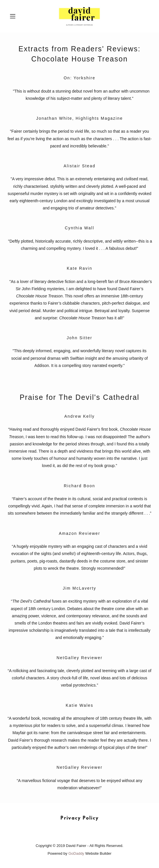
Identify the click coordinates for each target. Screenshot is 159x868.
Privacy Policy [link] (80, 818)
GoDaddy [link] (76, 853)
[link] (80, 16)
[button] (18, 16)
